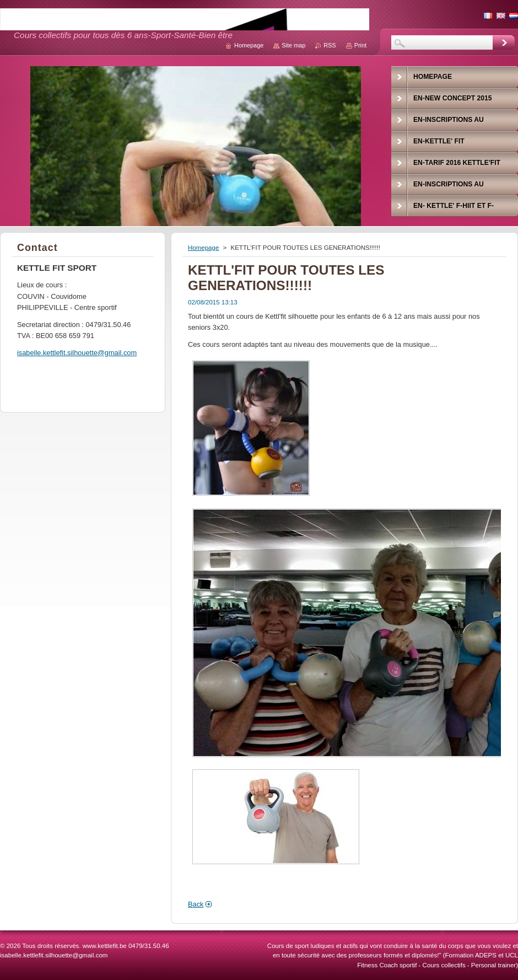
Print (360, 45)
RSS (330, 45)
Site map (293, 45)
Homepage (203, 248)
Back (196, 904)
